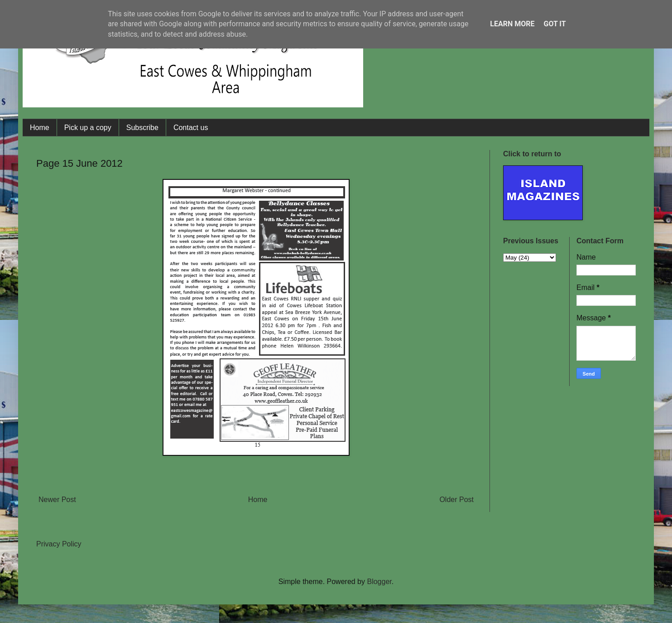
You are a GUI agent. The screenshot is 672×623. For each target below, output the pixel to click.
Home (40, 128)
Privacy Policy (59, 544)
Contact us (191, 128)
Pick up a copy (88, 128)
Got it (554, 24)
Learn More (512, 24)
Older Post (456, 500)
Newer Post (57, 500)
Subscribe (142, 128)
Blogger (379, 582)
